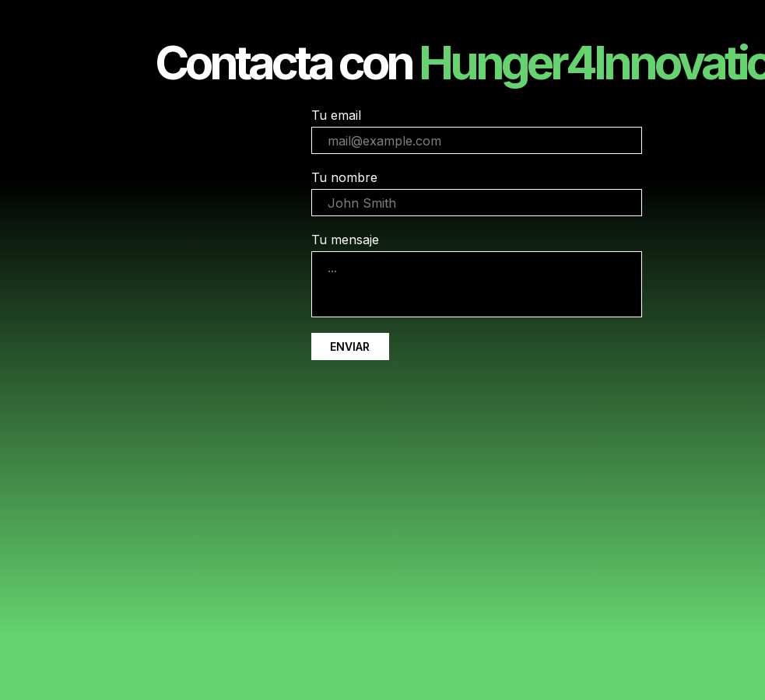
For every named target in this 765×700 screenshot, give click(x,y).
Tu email (336, 115)
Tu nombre (344, 177)
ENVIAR (350, 346)
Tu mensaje (345, 240)
